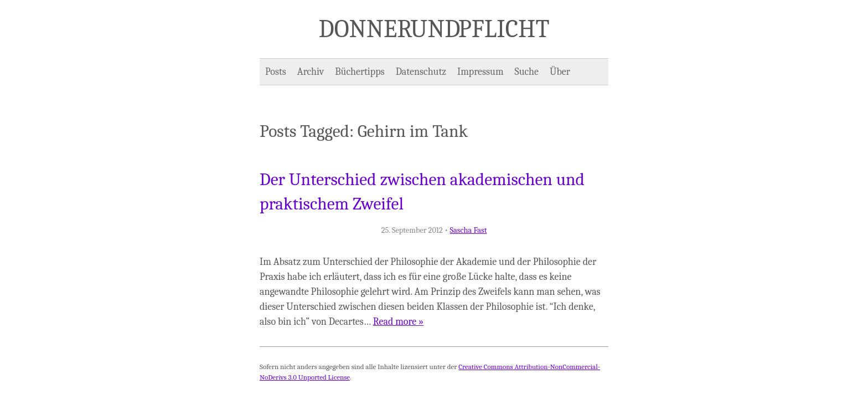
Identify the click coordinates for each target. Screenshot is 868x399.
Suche (527, 72)
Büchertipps (360, 72)
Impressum (480, 72)
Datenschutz (421, 72)
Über (560, 72)
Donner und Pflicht (434, 29)
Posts (276, 72)
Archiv (311, 72)
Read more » (398, 322)
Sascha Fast (469, 230)
